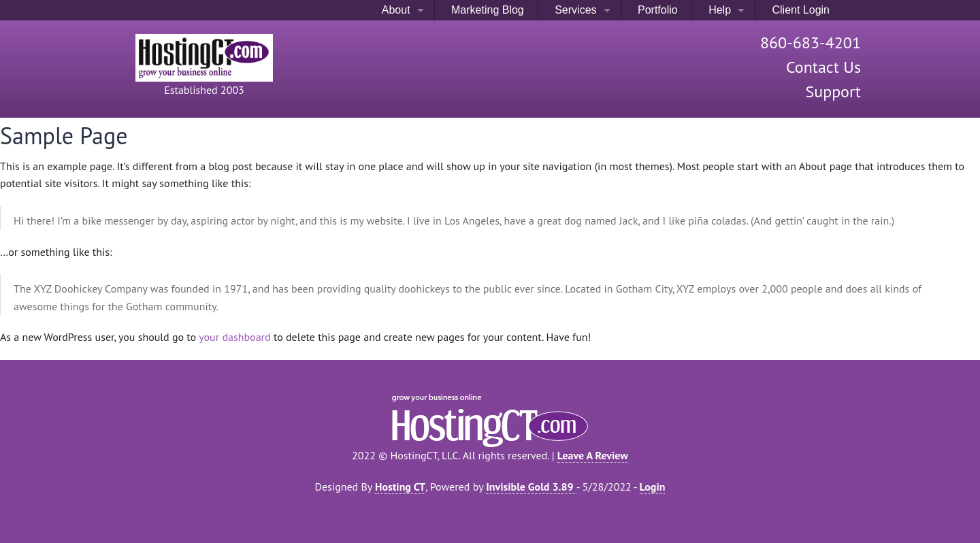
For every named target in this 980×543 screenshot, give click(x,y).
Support (833, 92)
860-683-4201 (811, 43)
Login (653, 487)
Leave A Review (593, 455)
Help (718, 10)
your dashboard (234, 337)
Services (574, 10)
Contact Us (823, 67)
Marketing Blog (486, 10)
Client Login (799, 10)
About (394, 10)
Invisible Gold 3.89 (531, 487)
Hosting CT (400, 487)
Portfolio (656, 10)
